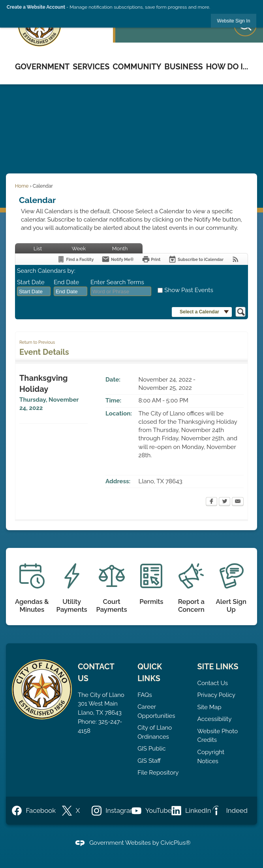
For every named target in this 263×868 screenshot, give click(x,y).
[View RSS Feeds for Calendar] (236, 259)
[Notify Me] (117, 259)
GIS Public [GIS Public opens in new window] (151, 749)
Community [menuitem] (137, 67)
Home (22, 186)
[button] (202, 312)
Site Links (218, 667)
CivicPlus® (176, 843)
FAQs (145, 695)
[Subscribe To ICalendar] (196, 259)
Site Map (209, 707)
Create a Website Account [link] (36, 7)
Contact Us (213, 683)
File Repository (158, 773)
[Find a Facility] (75, 259)
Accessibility (215, 719)
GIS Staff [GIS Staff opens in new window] (149, 761)
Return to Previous (37, 342)
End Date (66, 282)
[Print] (151, 259)
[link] (234, 21)
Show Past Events (189, 290)
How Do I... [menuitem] (227, 67)
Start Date (31, 282)
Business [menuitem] (183, 67)
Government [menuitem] (42, 67)
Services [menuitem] (91, 67)
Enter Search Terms (117, 282)
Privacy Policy (216, 695)
